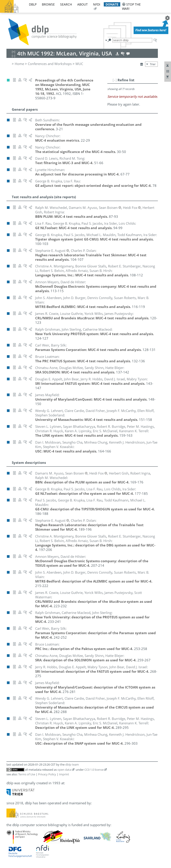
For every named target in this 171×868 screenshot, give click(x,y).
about (82, 4)
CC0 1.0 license (94, 770)
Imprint (64, 774)
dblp (33, 4)
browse (48, 4)
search (66, 4)
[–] (115, 80)
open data (64, 770)
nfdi (97, 4)
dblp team (72, 764)
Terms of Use (27, 774)
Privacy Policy (47, 774)
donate (112, 4)
